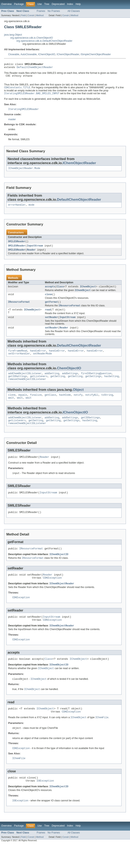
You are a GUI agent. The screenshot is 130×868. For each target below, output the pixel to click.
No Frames (54, 11)
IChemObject (88, 292)
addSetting (52, 382)
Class (60, 292)
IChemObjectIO (47, 54)
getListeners (39, 386)
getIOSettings (18, 386)
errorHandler (17, 209)
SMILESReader (17, 246)
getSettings (93, 386)
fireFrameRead (18, 359)
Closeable (14, 54)
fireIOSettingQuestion (96, 382)
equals (23, 405)
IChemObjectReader (68, 54)
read (48, 317)
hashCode (65, 405)
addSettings (70, 382)
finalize (36, 405)
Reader (31, 255)
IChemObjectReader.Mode (24, 172)
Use (40, 4)
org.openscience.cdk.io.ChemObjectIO (32, 38)
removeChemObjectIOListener (27, 389)
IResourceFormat (19, 308)
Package (19, 4)
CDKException (52, 594)
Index (70, 4)
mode (32, 209)
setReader (52, 325)
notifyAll (92, 405)
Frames (41, 11)
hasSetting (111, 386)
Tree (47, 4)
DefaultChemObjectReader (35, 68)
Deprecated (58, 4)
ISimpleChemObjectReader (96, 54)
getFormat (52, 308)
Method (40, 15)
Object (78, 399)
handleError (38, 359)
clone (12, 405)
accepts (50, 292)
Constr (31, 15)
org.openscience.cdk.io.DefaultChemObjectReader (44, 41)
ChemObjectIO (69, 377)
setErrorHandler (19, 362)
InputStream (35, 250)
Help (78, 4)
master (12, 123)
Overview (6, 4)
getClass (50, 405)
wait (11, 408)
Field (23, 15)
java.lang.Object (13, 35)
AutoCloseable (29, 54)
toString (107, 405)
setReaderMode (42, 362)
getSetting (58, 386)
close (49, 300)
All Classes (74, 11)
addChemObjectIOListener (25, 382)
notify (78, 405)
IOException (45, 804)
